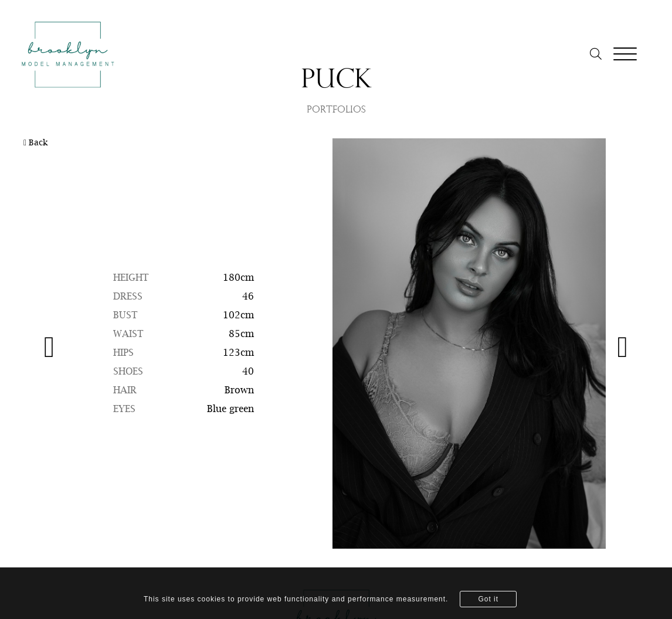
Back (35, 143)
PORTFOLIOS (336, 110)
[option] (336, 343)
